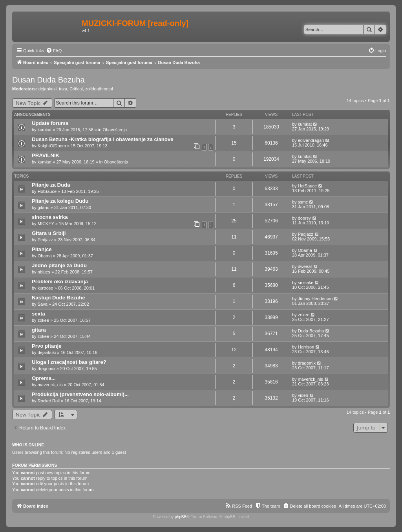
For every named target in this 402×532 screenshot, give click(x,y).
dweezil (305, 266)
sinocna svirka (50, 217)
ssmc (303, 202)
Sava (43, 304)
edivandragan (311, 140)
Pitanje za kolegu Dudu (60, 201)
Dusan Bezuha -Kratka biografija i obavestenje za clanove (103, 139)
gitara (39, 330)
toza (63, 89)
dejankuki (48, 89)
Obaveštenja (115, 130)
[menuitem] (54, 51)
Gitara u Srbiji (49, 233)
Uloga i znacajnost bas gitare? (69, 362)
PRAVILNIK (46, 155)
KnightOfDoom (52, 146)
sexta (38, 314)
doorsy (304, 218)
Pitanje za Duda (51, 185)
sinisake (306, 283)
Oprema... (44, 378)
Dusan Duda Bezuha (48, 80)
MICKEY (46, 224)
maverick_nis (50, 385)
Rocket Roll (49, 401)
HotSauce (47, 191)
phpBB (181, 517)
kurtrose (46, 288)
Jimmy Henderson (315, 299)
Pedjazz (45, 240)
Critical (76, 89)
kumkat (45, 130)
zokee (43, 320)
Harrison (306, 347)
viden (303, 395)
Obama (45, 256)
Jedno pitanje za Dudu (59, 265)
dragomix (47, 369)
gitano (44, 207)
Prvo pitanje (47, 346)
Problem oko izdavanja (60, 282)
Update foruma (50, 123)
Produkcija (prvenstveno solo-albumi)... (80, 394)
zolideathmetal (99, 89)
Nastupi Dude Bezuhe (58, 298)
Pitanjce (42, 249)
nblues (44, 272)
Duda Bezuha (311, 331)
